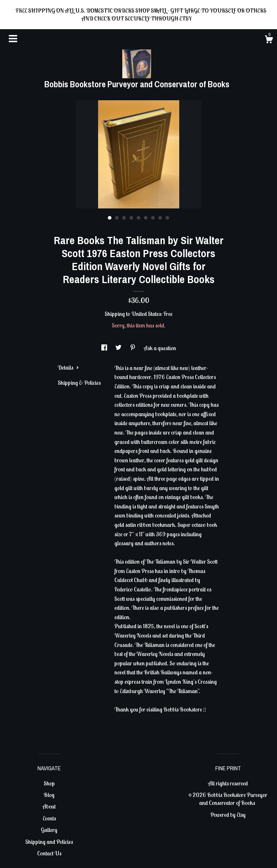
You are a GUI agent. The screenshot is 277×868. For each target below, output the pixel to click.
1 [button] (110, 218)
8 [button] (160, 218)
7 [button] (153, 218)
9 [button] (167, 218)
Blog (49, 795)
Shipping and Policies (49, 842)
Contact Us (49, 853)
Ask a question (160, 348)
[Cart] (269, 40)
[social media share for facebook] (105, 348)
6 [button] (146, 218)
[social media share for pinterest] (133, 348)
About (49, 806)
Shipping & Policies (79, 383)
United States (146, 314)
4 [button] (131, 218)
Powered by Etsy (228, 815)
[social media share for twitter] (119, 348)
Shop (49, 783)
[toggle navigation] (13, 39)
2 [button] (117, 218)
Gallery (49, 830)
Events (49, 818)
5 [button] (138, 218)
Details (68, 367)
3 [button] (124, 218)
